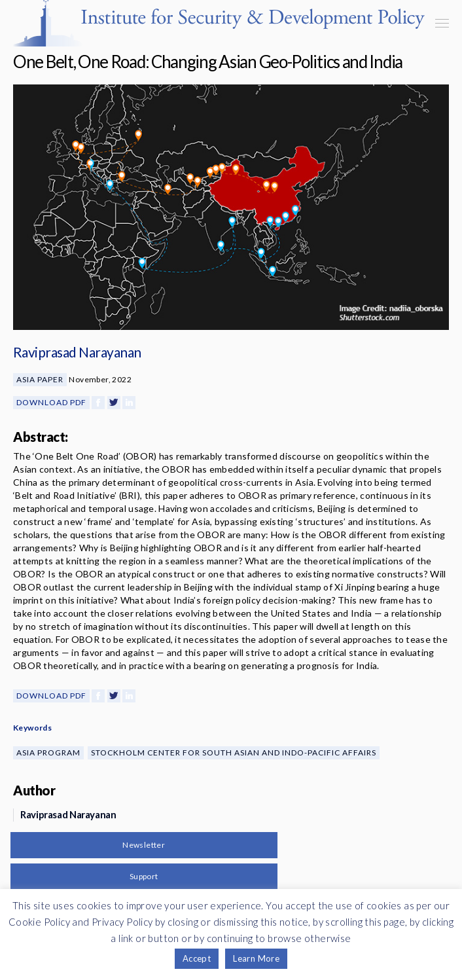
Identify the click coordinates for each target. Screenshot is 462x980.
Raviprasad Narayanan (77, 352)
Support (144, 876)
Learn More (256, 958)
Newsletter (144, 845)
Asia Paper (40, 379)
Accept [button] (197, 958)
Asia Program (48, 753)
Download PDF (51, 402)
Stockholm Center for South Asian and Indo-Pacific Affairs (234, 753)
